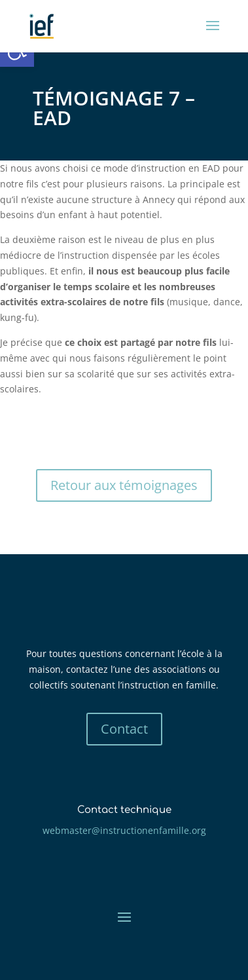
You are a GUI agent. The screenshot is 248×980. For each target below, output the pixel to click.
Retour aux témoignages (124, 485)
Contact (124, 729)
